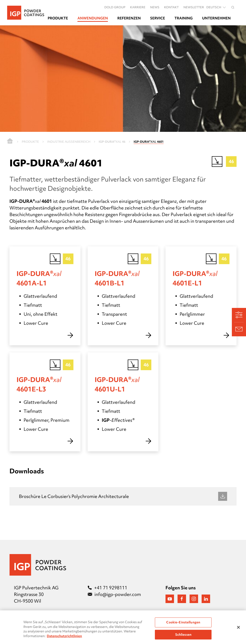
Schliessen (183, 637)
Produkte (58, 18)
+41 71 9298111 (107, 588)
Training (184, 18)
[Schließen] (238, 630)
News (155, 7)
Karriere (138, 7)
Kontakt (171, 7)
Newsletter (194, 7)
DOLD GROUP (115, 7)
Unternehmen (216, 18)
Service (158, 18)
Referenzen (129, 18)
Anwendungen (93, 18)
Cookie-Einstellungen (183, 625)
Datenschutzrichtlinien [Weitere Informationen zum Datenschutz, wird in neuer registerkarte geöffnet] (64, 639)
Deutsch (216, 7)
